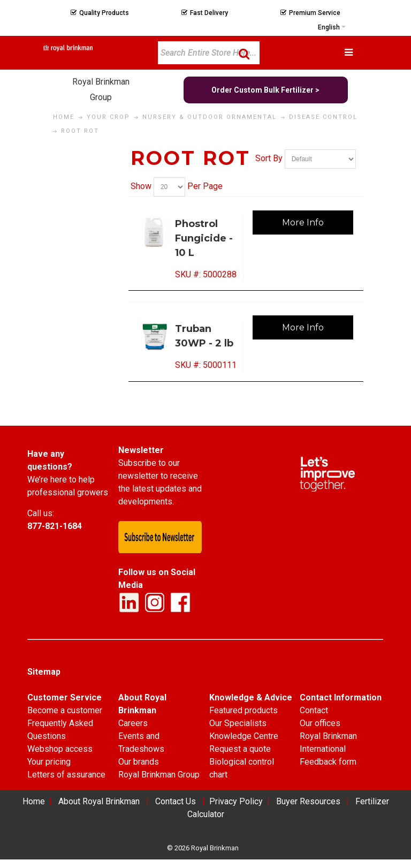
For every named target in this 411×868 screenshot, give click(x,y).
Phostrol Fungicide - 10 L (204, 238)
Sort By (269, 158)
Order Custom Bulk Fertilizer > (265, 90)
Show (141, 186)
